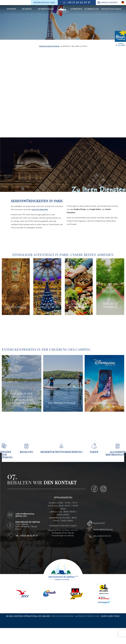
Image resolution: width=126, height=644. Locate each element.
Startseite (11, 9)
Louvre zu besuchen (40, 209)
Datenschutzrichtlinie (88, 616)
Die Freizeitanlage (46, 9)
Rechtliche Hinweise (63, 616)
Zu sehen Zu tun (92, 9)
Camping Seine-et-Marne (49, 46)
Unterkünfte (76, 9)
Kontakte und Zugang (111, 9)
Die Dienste (27, 9)
